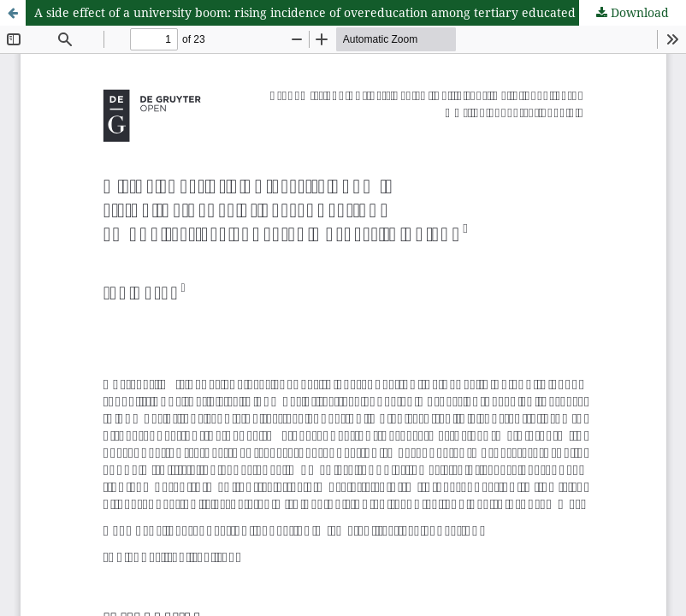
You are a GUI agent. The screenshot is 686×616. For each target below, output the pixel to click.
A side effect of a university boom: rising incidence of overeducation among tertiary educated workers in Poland (359, 12)
